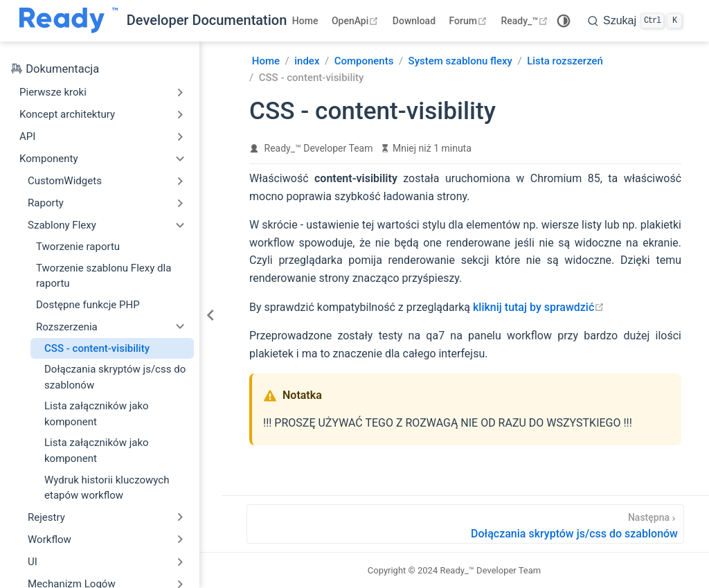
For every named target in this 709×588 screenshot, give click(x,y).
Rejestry (46, 517)
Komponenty (49, 159)
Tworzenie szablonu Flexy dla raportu (104, 276)
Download (414, 21)
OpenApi (357, 21)
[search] (635, 21)
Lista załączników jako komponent (97, 414)
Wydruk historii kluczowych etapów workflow (107, 488)
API (27, 136)
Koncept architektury (67, 114)
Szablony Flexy (62, 225)
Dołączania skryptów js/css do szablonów (115, 377)
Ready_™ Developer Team (319, 148)
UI (33, 562)
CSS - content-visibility (97, 348)
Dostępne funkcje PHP (88, 305)
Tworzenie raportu (78, 247)
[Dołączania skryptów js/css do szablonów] (465, 524)
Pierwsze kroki (53, 92)
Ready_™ (526, 21)
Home (305, 21)
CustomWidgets (65, 181)
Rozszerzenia (67, 327)
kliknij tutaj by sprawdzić (539, 307)
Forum (470, 21)
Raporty (46, 203)
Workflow (50, 540)
